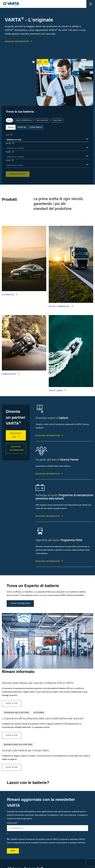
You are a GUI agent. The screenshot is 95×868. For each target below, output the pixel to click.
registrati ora (16, 435)
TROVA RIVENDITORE (20, 604)
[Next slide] (45, 62)
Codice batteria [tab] (36, 127)
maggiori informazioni (17, 448)
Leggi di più (12, 703)
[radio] (47, 841)
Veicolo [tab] (11, 127)
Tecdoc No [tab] (22, 127)
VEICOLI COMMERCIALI (24, 120)
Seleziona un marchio (15, 148)
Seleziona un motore (15, 165)
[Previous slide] (39, 62)
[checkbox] (47, 841)
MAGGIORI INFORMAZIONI (17, 42)
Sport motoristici (42, 120)
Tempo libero (57, 120)
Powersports (9, 374)
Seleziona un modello (15, 157)
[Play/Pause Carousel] (34, 62)
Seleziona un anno (14, 140)
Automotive (8, 295)
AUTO (9, 120)
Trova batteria (18, 174)
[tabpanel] (47, 155)
